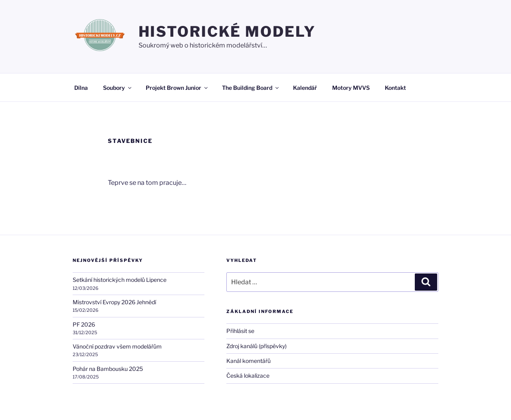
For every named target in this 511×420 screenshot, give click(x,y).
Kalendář (305, 88)
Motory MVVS (351, 88)
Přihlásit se (240, 331)
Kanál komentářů (249, 361)
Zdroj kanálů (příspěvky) (256, 346)
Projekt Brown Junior (177, 88)
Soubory (118, 88)
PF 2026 (84, 324)
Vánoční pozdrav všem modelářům (117, 346)
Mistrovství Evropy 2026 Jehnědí (114, 302)
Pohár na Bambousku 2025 (108, 369)
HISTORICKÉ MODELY (227, 32)
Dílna (81, 88)
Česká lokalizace (248, 375)
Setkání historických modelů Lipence (120, 280)
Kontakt (395, 88)
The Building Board (251, 88)
